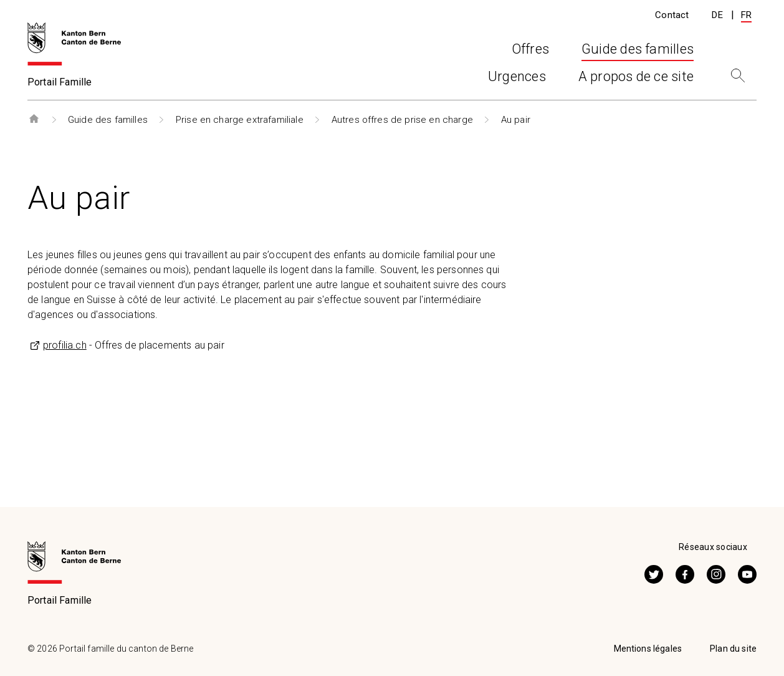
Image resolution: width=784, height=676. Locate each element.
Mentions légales (648, 649)
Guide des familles (108, 120)
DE (717, 15)
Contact (672, 15)
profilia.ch (65, 345)
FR (746, 15)
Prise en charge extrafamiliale (240, 120)
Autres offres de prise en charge (402, 120)
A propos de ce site (636, 80)
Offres (292, 80)
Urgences (517, 80)
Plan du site (733, 649)
